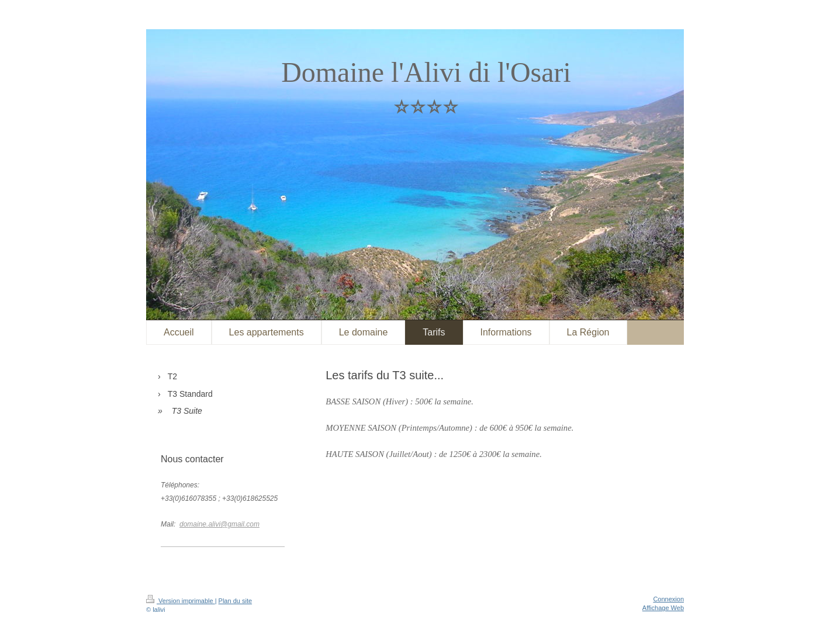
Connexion (668, 599)
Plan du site (235, 601)
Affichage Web (663, 608)
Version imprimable (181, 601)
